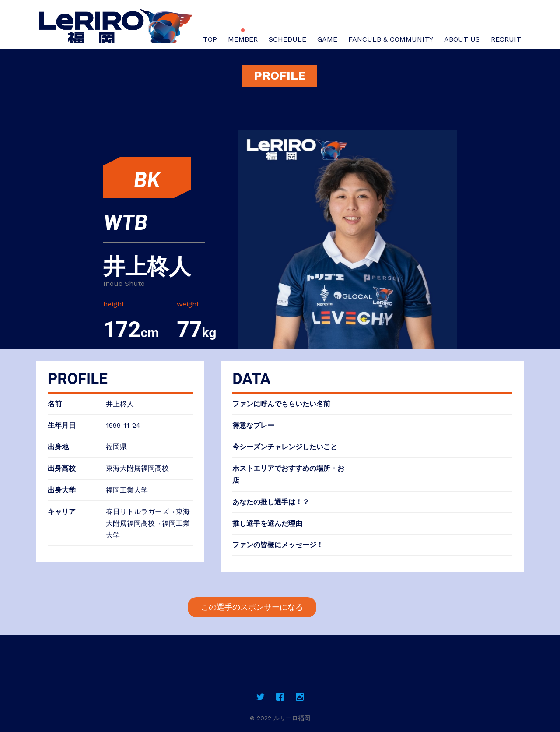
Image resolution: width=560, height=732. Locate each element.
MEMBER (243, 39)
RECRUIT (506, 39)
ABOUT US (462, 39)
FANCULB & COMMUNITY (391, 39)
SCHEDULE (287, 39)
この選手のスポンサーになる (252, 607)
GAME (327, 39)
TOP (210, 39)
